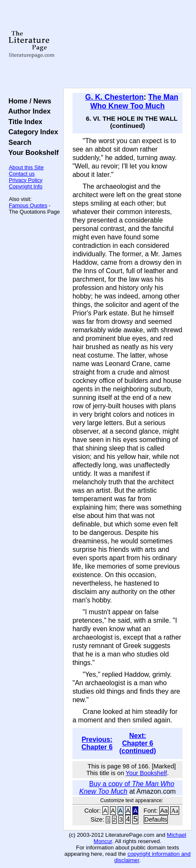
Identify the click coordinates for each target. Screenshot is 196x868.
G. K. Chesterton (114, 97)
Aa (164, 811)
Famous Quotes (28, 205)
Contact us (22, 174)
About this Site (26, 167)
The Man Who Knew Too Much (134, 102)
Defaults (156, 819)
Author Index (28, 111)
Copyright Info (26, 186)
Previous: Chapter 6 (97, 743)
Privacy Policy (26, 180)
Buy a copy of (127, 788)
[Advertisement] (128, 44)
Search (18, 142)
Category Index (31, 132)
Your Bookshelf (32, 152)
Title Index (23, 122)
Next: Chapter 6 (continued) (138, 743)
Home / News (28, 101)
